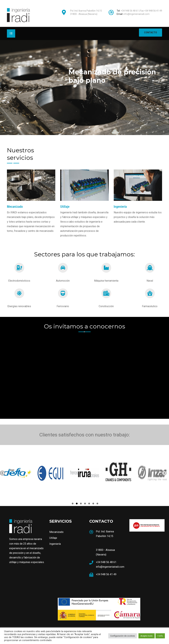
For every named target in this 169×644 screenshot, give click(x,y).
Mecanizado (56, 532)
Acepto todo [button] (147, 636)
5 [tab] (89, 504)
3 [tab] (81, 504)
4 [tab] (85, 504)
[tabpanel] (17, 473)
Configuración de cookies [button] (123, 636)
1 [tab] (73, 504)
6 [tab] (93, 504)
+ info (160, 636)
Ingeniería (55, 544)
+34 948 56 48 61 (130, 11)
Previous (2, 473)
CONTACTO (151, 32)
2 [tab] (77, 504)
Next (164, 473)
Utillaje (53, 538)
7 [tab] (97, 504)
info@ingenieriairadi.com (136, 14)
